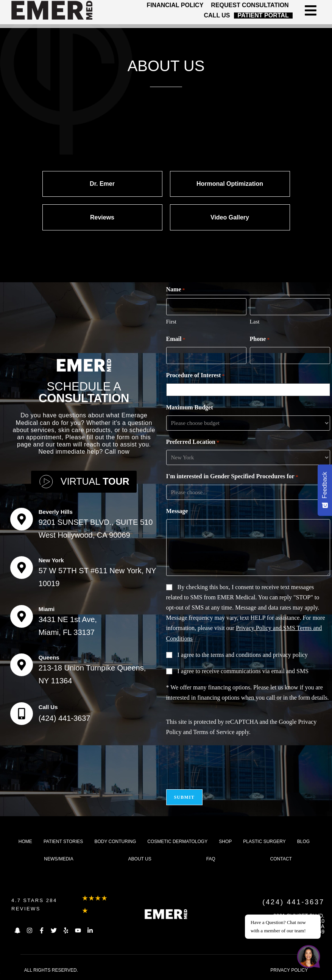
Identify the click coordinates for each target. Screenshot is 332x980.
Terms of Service (214, 732)
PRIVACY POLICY (289, 970)
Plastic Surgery (264, 842)
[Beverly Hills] (22, 519)
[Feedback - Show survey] (325, 490)
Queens (49, 657)
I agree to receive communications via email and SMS (243, 671)
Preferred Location (193, 442)
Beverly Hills (56, 512)
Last (255, 322)
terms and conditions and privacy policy (259, 655)
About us (140, 859)
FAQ (211, 859)
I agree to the (243, 655)
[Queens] (22, 665)
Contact (281, 859)
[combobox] (249, 390)
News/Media (58, 859)
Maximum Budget (190, 407)
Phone (260, 339)
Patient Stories (63, 842)
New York (51, 560)
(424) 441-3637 (65, 718)
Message (177, 511)
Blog (303, 842)
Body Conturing (115, 842)
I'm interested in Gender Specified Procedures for (232, 477)
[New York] (22, 568)
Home (25, 842)
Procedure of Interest (196, 376)
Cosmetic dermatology (177, 842)
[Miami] (22, 616)
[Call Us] (22, 714)
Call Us (48, 707)
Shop (225, 842)
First (171, 322)
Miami (47, 609)
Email (176, 339)
